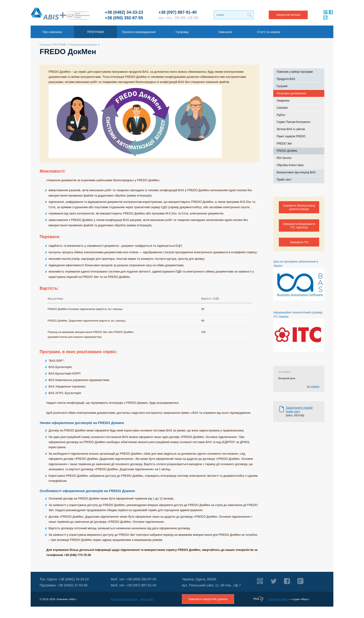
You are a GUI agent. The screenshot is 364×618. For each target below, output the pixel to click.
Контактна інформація (124, 599)
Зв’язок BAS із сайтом (291, 129)
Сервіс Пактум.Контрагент (294, 122)
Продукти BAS (286, 79)
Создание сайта (278, 599)
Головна (45, 45)
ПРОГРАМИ (59, 45)
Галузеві (282, 86)
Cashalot (282, 108)
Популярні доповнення (84, 45)
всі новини (313, 386)
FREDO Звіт (284, 144)
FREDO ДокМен (287, 151)
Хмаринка (283, 101)
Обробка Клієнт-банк (290, 165)
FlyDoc (281, 115)
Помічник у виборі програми (295, 72)
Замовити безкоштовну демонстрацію (299, 207)
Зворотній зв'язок (288, 15)
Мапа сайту (147, 599)
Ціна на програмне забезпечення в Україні (299, 280)
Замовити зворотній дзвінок (208, 599)
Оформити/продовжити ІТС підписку (299, 226)
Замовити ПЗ (299, 242)
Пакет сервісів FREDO (291, 136)
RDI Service (284, 158)
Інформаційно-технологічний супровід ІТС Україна (299, 331)
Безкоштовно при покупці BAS (296, 172)
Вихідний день (287, 378)
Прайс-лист (284, 180)
